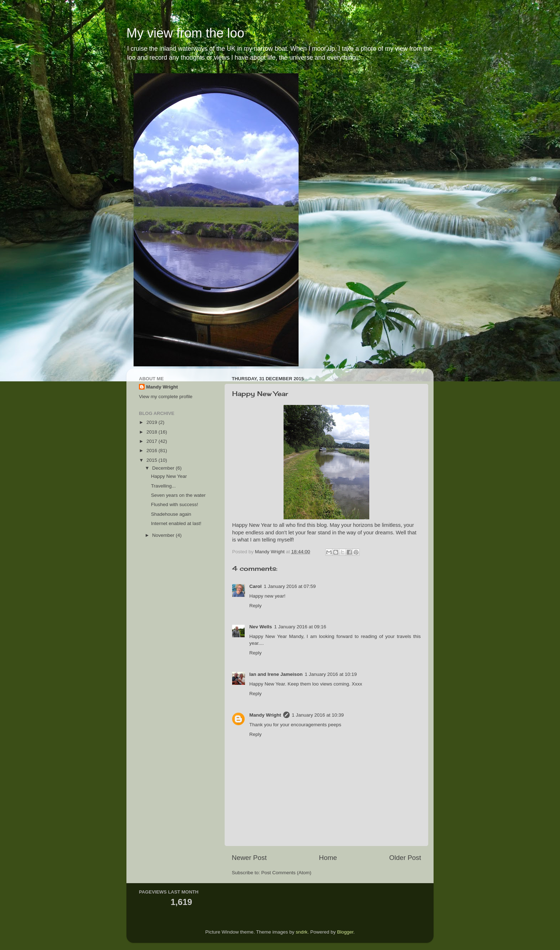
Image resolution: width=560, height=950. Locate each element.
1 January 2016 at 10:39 (318, 715)
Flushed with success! (175, 504)
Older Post (405, 858)
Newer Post (249, 858)
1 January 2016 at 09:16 (300, 627)
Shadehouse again (171, 514)
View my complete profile (166, 397)
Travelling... (163, 486)
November (164, 535)
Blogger (345, 932)
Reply (256, 606)
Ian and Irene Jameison (276, 674)
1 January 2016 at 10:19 (331, 674)
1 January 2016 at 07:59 (290, 586)
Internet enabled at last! (176, 523)
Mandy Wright (265, 715)
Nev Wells (261, 627)
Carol (256, 586)
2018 (152, 432)
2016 (152, 451)
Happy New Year (169, 476)
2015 (152, 460)
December (164, 468)
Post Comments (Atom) (286, 873)
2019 (152, 422)
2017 (152, 441)
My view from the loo (185, 33)
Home (328, 858)
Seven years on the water (178, 495)
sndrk (302, 932)
